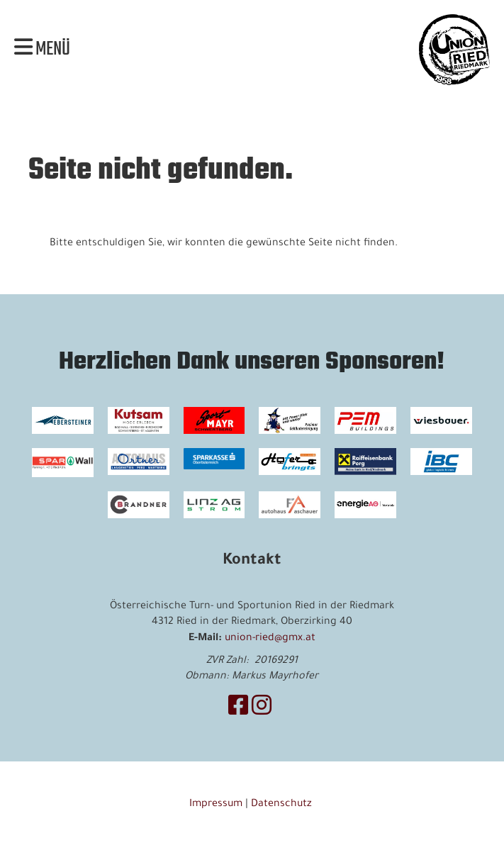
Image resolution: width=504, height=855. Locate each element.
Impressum (216, 805)
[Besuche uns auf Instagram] (262, 710)
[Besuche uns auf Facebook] (238, 710)
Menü (42, 50)
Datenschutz (283, 805)
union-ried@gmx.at (270, 639)
